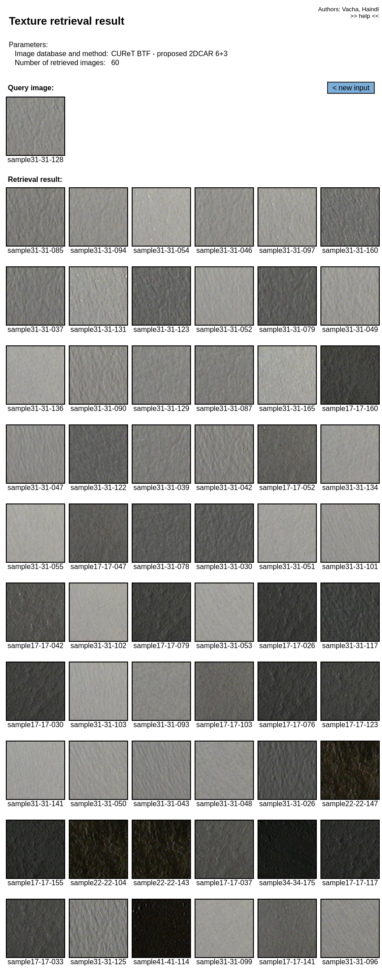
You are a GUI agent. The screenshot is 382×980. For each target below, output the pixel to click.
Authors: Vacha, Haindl (349, 9)
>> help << (364, 16)
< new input (351, 88)
